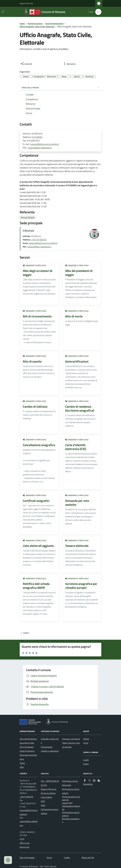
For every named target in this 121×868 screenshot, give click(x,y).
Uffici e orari (25, 843)
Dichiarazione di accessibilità (50, 811)
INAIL (43, 805)
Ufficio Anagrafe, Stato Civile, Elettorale (37, 27)
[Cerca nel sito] (97, 12)
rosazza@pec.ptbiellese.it (40, 148)
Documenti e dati (27, 743)
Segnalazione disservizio (71, 808)
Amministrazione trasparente (71, 798)
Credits (67, 858)
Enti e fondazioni (27, 747)
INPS (43, 801)
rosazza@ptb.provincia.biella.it (45, 144)
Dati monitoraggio (27, 858)
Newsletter (88, 784)
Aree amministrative (28, 739)
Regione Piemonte (26, 3)
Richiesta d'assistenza (71, 820)
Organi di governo (27, 751)
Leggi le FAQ (67, 803)
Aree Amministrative (54, 24)
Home (22, 24)
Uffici (22, 767)
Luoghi (86, 760)
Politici (22, 763)
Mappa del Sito (88, 858)
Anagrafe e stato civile (34, 265)
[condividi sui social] (26, 64)
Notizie (86, 739)
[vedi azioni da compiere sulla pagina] (69, 64)
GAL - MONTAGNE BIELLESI (50, 783)
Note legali (67, 785)
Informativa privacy (70, 781)
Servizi (49, 858)
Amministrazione (35, 24)
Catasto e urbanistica (50, 751)
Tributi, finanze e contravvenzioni (71, 745)
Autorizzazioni (47, 747)
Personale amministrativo (28, 757)
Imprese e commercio (71, 739)
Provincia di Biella (48, 793)
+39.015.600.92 (39, 240)
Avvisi (86, 743)
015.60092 (37, 137)
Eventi (86, 764)
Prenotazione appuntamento (71, 814)
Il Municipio (28, 230)
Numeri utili (24, 847)
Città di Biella (46, 797)
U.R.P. (22, 839)
